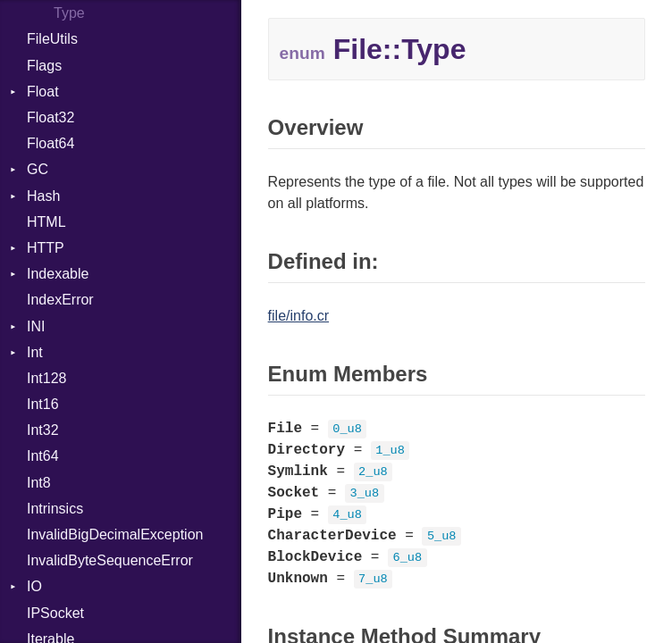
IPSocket (55, 613)
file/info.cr (298, 316)
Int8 (39, 483)
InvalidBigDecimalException (115, 534)
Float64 (50, 143)
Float (43, 92)
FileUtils (52, 39)
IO (34, 586)
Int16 (43, 404)
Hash (43, 196)
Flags (44, 66)
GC (38, 169)
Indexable (58, 274)
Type (69, 13)
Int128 (46, 378)
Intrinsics (55, 509)
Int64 (43, 456)
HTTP (46, 248)
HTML (46, 222)
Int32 (43, 430)
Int (35, 352)
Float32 (50, 117)
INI (36, 326)
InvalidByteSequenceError (110, 560)
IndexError (60, 300)
